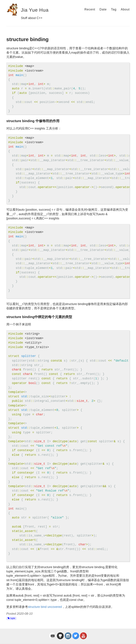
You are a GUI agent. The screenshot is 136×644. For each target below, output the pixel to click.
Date (103, 9)
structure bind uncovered (45, 607)
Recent (90, 9)
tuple (13, 618)
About (125, 9)
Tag (114, 9)
